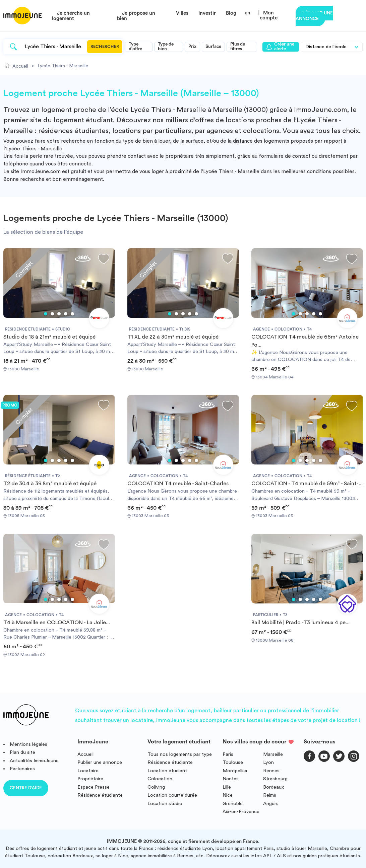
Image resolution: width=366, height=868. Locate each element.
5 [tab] (72, 314)
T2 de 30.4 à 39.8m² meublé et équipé (50, 484)
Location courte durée (172, 795)
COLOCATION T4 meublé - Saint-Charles (178, 484)
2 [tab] (52, 314)
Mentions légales (28, 744)
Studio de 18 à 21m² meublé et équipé (49, 337)
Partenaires (22, 769)
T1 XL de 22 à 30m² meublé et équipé (173, 337)
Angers (271, 804)
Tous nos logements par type (180, 754)
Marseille (273, 754)
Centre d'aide (26, 788)
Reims (270, 795)
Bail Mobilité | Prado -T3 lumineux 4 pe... (300, 623)
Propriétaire (90, 779)
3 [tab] (59, 314)
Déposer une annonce (314, 16)
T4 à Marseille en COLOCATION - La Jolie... (57, 623)
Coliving (156, 787)
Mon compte (269, 15)
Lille (227, 787)
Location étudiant (167, 771)
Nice (228, 795)
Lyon (268, 762)
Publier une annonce (100, 762)
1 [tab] (46, 314)
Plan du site (22, 752)
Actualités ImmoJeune (34, 761)
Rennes (271, 771)
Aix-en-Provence (241, 812)
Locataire (88, 771)
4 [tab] (66, 314)
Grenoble (233, 804)
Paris (228, 754)
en (248, 13)
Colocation (160, 779)
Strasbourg (275, 779)
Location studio (165, 804)
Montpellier (235, 771)
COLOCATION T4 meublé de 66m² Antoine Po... (305, 341)
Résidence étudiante (100, 795)
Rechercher (105, 47)
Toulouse (233, 762)
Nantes (231, 779)
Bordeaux (273, 787)
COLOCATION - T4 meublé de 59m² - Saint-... (307, 484)
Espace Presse (94, 787)
